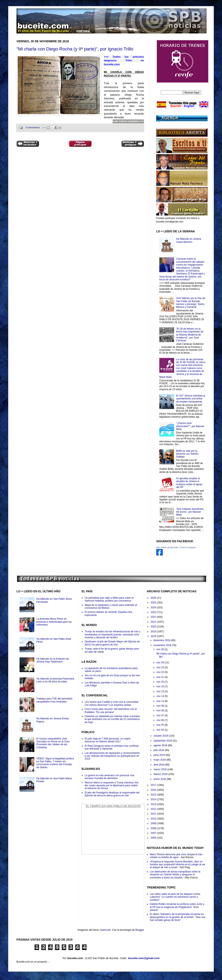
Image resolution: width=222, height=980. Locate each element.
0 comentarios (33, 127)
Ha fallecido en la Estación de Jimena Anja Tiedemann (53, 660)
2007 (154, 833)
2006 (154, 838)
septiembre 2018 (163, 741)
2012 (154, 809)
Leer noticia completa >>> (128, 121)
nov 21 (160, 677)
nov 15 (160, 691)
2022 (154, 617)
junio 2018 (160, 755)
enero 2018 (160, 779)
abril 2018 (159, 765)
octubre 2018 (161, 736)
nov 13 (160, 701)
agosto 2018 (161, 745)
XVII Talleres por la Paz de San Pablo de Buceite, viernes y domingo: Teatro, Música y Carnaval (191, 303)
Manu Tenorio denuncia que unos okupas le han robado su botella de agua (176, 856)
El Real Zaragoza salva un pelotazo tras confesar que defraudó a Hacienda (112, 747)
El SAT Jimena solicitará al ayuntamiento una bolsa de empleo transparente (191, 399)
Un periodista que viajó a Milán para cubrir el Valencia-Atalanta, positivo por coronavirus (109, 599)
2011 (154, 814)
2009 (154, 823)
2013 (154, 804)
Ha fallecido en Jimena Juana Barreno (189, 240)
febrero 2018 (161, 774)
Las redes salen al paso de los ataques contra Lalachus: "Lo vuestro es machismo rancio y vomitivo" (175, 897)
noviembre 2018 (163, 645)
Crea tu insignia (188, 547)
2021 (154, 622)
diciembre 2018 (162, 640)
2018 (154, 636)
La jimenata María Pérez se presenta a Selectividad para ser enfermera (54, 622)
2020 (154, 627)
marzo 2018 (160, 769)
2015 (154, 795)
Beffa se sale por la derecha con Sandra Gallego (187, 454)
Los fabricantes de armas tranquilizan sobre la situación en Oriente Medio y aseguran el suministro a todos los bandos (175, 875)
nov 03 (160, 730)
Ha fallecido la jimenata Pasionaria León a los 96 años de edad (55, 680)
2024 (154, 607)
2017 (154, 785)
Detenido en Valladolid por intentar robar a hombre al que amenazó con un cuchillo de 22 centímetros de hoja (112, 719)
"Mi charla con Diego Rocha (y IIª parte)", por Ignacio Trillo (75, 49)
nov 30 (160, 649)
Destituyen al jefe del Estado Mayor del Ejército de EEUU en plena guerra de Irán (112, 643)
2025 (154, 603)
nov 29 (160, 663)
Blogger (140, 930)
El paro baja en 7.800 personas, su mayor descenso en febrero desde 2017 (108, 740)
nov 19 (160, 687)
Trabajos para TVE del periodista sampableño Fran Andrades (54, 700)
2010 (154, 819)
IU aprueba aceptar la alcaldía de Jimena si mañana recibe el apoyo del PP (189, 483)
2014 (154, 799)
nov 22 (160, 672)
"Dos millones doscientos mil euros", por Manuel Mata (190, 512)
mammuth (105, 930)
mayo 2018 (160, 760)
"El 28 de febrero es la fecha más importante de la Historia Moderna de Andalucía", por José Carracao (190, 335)
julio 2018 (159, 750)
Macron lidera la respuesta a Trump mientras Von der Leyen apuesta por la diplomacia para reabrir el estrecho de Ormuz (112, 786)
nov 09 (160, 706)
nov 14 (160, 696)
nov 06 (160, 720)
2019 (154, 632)
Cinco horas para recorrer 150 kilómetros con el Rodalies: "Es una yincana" (111, 711)
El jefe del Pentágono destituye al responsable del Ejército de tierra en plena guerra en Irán (112, 794)
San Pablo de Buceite (167, 547)
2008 (154, 828)
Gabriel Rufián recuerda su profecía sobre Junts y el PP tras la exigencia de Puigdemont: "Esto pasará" (177, 907)
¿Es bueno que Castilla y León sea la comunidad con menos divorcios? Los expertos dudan (112, 703)
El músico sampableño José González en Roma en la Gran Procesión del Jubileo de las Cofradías (53, 743)
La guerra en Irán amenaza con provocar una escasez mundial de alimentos (109, 777)
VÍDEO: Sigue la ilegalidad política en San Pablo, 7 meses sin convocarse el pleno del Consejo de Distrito (55, 763)
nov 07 (160, 715)
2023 (154, 612)
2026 (154, 598)
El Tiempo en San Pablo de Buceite (113, 806)
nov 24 (160, 667)
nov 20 (160, 682)
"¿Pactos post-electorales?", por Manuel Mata (190, 426)
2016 (154, 790)
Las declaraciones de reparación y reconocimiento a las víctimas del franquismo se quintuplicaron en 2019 (112, 756)
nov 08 (160, 711)
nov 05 (160, 725)
